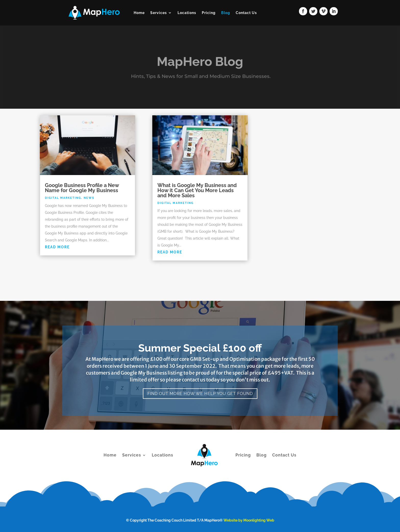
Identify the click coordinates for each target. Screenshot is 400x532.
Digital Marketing (63, 198)
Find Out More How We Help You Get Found (200, 394)
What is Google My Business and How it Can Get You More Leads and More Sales (197, 190)
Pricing (209, 13)
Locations (187, 13)
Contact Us (246, 13)
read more (57, 247)
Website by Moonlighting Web (249, 520)
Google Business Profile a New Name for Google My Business (82, 188)
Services (159, 13)
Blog (226, 13)
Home (139, 13)
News (89, 198)
